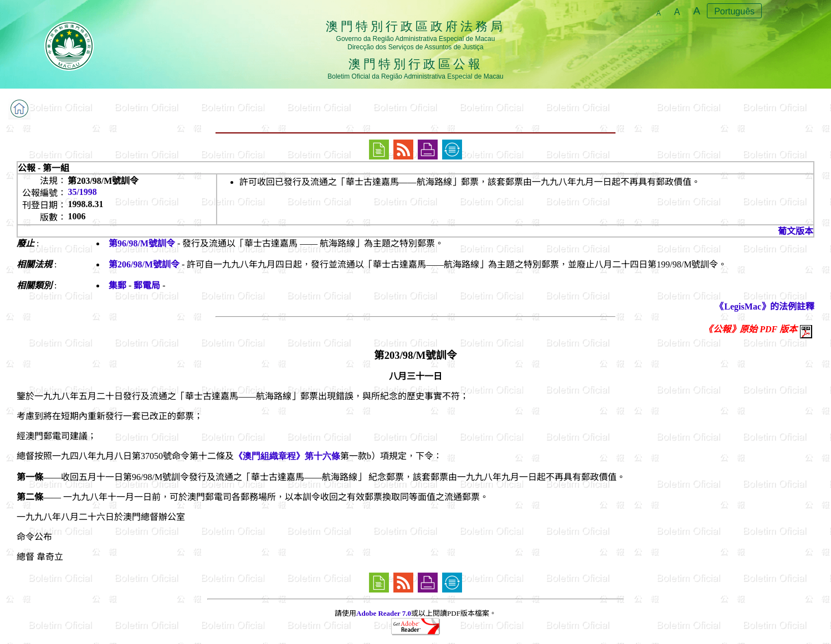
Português (734, 11)
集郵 (117, 285)
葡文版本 (796, 231)
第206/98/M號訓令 (144, 264)
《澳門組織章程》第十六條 (287, 456)
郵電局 (147, 285)
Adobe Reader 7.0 (384, 613)
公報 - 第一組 (43, 168)
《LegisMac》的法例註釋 (765, 306)
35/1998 (82, 192)
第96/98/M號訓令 (142, 243)
